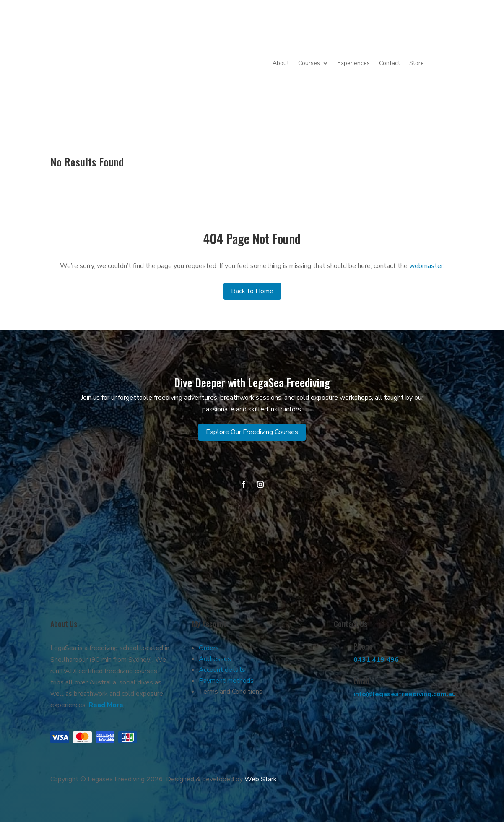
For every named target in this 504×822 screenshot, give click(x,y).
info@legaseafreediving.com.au (405, 694)
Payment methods (226, 681)
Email (361, 681)
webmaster (426, 266)
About (281, 63)
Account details (222, 670)
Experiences (354, 63)
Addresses (215, 659)
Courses (309, 63)
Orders (209, 648)
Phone (363, 646)
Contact (390, 63)
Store (417, 63)
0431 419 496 (376, 660)
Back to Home (252, 291)
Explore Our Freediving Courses (252, 432)
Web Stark (261, 779)
